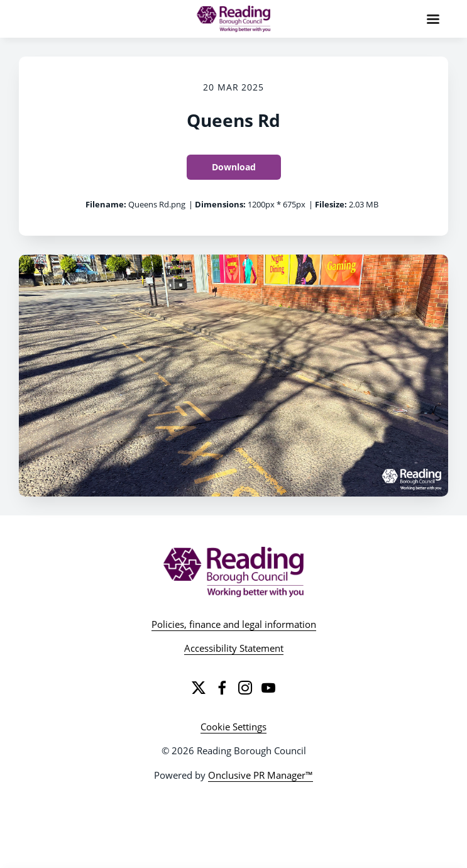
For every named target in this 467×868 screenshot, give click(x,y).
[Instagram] (245, 688)
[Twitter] (199, 688)
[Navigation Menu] (433, 19)
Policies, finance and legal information (234, 624)
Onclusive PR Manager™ (261, 775)
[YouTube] (268, 688)
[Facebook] (222, 688)
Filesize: (331, 204)
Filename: (106, 204)
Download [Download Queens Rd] (234, 167)
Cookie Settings (233, 727)
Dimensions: (220, 204)
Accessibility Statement (234, 648)
